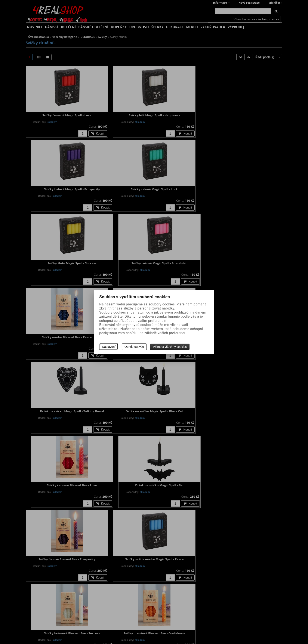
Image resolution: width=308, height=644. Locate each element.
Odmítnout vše (134, 347)
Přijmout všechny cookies (170, 347)
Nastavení (109, 347)
